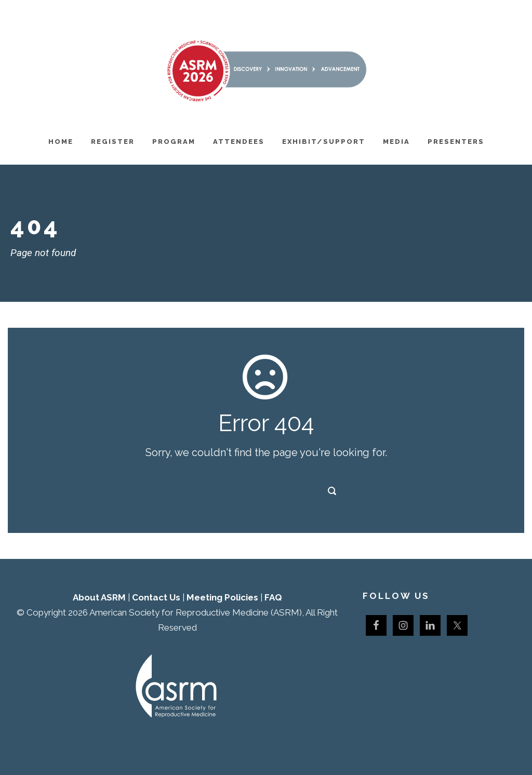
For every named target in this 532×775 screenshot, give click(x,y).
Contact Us (156, 597)
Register (113, 142)
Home (61, 142)
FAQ (273, 597)
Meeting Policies (222, 597)
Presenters (456, 142)
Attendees (239, 142)
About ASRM (99, 597)
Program (174, 142)
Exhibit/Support (324, 142)
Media (396, 142)
